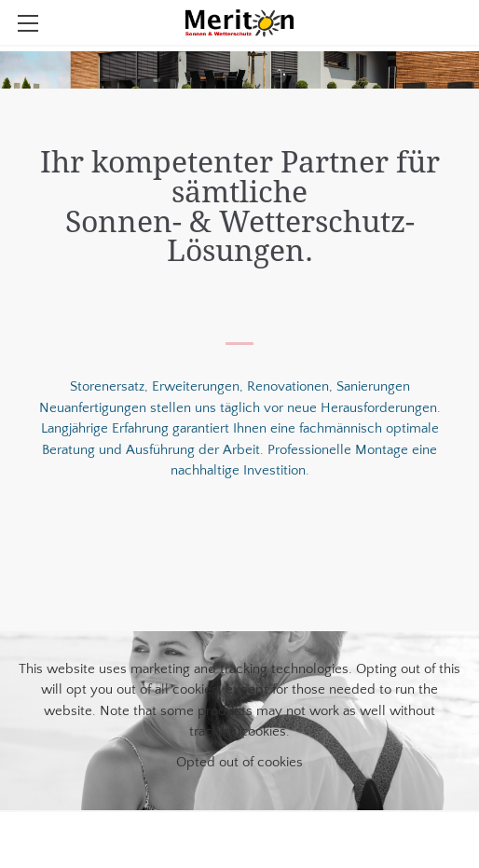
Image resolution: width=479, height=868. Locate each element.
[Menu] (28, 23)
